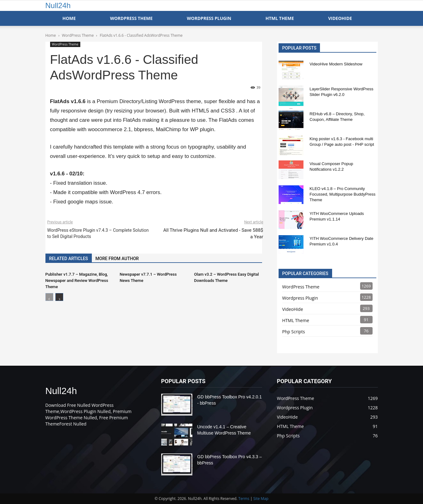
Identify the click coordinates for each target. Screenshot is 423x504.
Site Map (261, 499)
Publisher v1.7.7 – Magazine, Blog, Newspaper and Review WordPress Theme (77, 281)
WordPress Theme (131, 18)
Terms (244, 499)
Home (69, 18)
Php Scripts (294, 332)
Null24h (58, 5)
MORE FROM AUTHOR (117, 259)
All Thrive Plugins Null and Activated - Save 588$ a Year (213, 233)
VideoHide (340, 18)
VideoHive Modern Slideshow (336, 64)
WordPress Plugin (209, 18)
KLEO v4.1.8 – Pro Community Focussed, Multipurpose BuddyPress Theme (343, 194)
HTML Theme (280, 18)
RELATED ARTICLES (69, 259)
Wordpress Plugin (300, 298)
